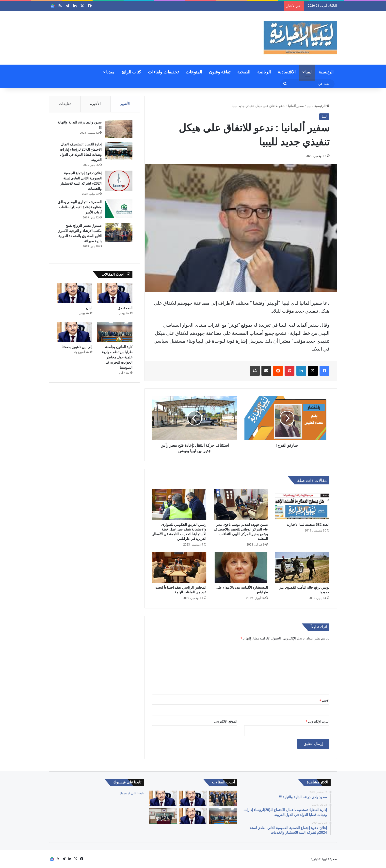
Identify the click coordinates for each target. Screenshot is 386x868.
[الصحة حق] (115, 293)
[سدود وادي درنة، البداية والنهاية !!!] (119, 129)
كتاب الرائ (131, 72)
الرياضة (264, 72)
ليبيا (308, 72)
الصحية (244, 72)
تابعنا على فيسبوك (132, 793)
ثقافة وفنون (220, 72)
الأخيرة (95, 104)
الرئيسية (326, 72)
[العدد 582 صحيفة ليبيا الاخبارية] (302, 505)
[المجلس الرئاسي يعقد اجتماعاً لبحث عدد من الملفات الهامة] (179, 567)
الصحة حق (274, 6)
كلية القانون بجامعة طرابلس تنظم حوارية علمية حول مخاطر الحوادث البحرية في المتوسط (117, 357)
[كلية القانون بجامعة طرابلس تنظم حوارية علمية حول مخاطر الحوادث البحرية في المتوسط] (115, 332)
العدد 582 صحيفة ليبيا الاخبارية (308, 525)
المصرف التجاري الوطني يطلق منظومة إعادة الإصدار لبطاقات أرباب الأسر (80, 207)
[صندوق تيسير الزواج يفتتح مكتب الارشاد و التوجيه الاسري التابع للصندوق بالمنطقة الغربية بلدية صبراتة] (119, 232)
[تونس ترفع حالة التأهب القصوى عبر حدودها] (302, 567)
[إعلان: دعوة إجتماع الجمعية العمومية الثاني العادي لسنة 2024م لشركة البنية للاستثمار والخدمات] (119, 181)
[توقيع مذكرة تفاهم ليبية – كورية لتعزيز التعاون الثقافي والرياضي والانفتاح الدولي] (163, 816)
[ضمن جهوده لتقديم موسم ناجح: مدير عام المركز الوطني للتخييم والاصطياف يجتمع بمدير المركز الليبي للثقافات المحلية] (241, 505)
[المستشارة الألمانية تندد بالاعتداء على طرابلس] (241, 567)
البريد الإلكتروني (318, 721)
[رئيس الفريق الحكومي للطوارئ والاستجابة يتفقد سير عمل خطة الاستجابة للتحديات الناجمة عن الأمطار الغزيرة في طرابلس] (179, 505)
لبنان (89, 308)
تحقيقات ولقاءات (163, 72)
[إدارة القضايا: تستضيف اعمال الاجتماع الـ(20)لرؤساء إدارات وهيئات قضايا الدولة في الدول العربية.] (119, 151)
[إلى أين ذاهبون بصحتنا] (74, 332)
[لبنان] (74, 293)
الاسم (324, 700)
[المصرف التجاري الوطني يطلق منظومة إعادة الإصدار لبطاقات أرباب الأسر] (119, 209)
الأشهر (125, 104)
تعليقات (65, 104)
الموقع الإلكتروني (226, 721)
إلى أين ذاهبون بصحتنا (77, 347)
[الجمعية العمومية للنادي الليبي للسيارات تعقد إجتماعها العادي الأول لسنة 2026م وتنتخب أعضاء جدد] (223, 799)
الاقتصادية (287, 72)
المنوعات (194, 72)
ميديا (110, 72)
